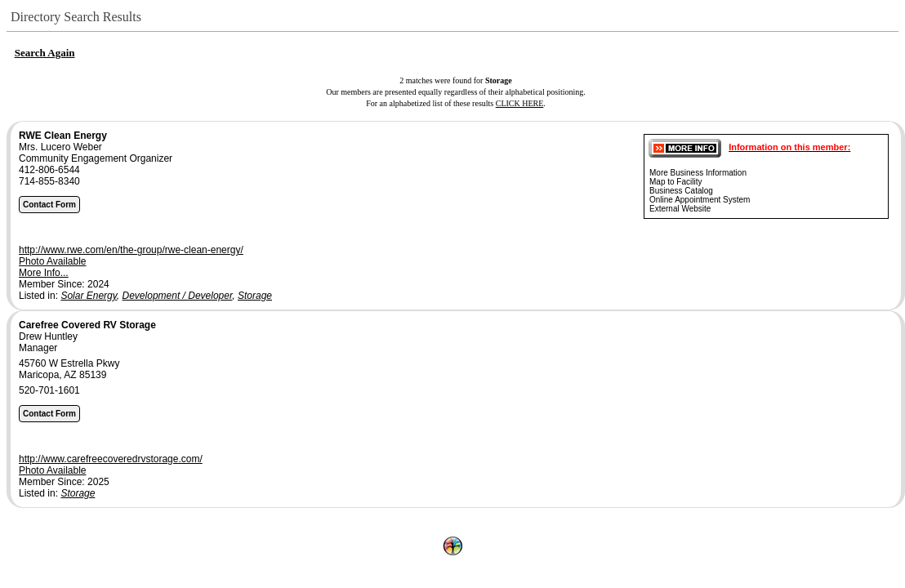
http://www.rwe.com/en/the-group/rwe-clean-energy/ (131, 250)
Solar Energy (88, 296)
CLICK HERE (520, 103)
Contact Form (49, 205)
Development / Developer (178, 296)
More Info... (44, 273)
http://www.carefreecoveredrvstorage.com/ (111, 459)
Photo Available (53, 261)
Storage (255, 296)
